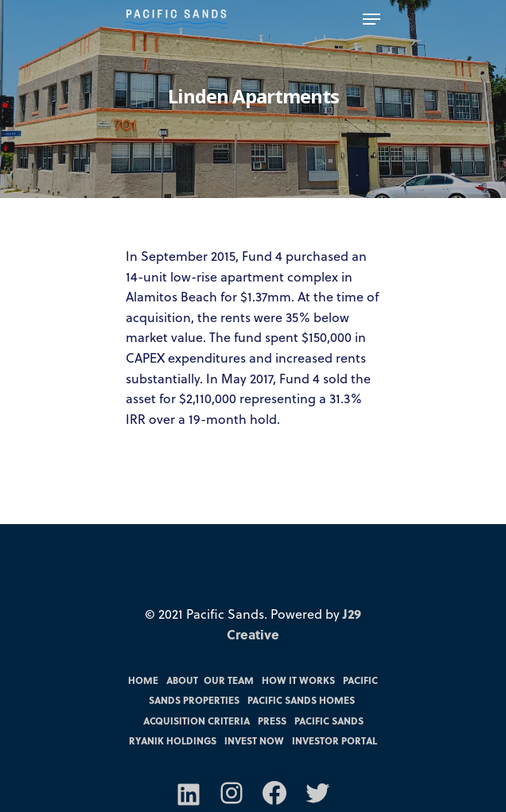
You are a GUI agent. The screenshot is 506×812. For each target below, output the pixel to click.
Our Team (229, 680)
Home (143, 680)
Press (272, 721)
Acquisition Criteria (197, 721)
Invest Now (254, 740)
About (182, 680)
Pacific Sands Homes (301, 700)
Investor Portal (335, 740)
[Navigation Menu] (372, 19)
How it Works (298, 680)
